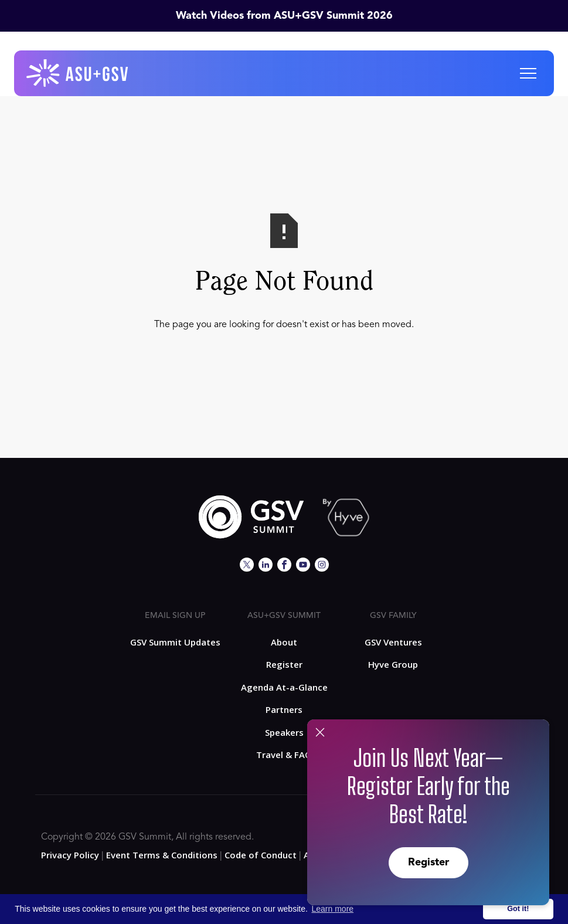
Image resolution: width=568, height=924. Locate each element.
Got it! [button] (518, 909)
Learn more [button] (333, 909)
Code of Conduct (261, 855)
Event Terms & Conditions (162, 855)
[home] (78, 73)
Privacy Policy (70, 855)
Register (428, 862)
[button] (528, 73)
